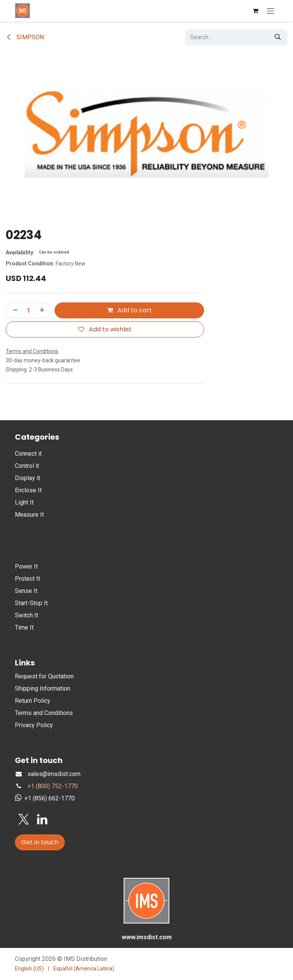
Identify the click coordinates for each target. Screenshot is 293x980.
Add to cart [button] (130, 310)
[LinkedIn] (42, 819)
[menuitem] (29, 969)
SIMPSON (25, 37)
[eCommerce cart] (255, 11)
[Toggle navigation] (270, 11)
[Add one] (43, 310)
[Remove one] (14, 310)
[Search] (278, 37)
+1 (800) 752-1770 (53, 786)
